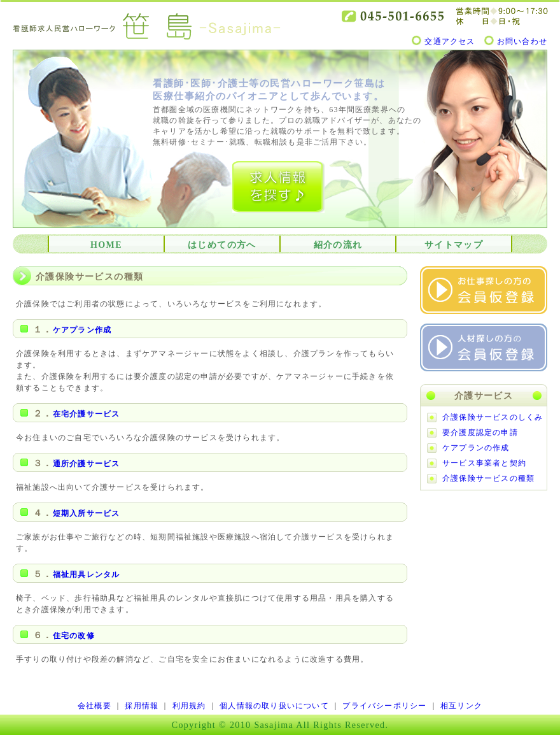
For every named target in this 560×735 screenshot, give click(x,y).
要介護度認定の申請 (480, 432)
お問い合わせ (522, 41)
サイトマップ (454, 245)
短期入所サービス (87, 513)
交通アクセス (450, 41)
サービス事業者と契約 (484, 463)
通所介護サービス (87, 464)
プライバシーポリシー (384, 706)
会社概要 (94, 706)
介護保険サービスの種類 (488, 478)
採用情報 (142, 706)
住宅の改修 (74, 636)
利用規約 (189, 706)
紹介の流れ (338, 245)
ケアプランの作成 (476, 448)
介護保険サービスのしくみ (493, 417)
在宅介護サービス (87, 414)
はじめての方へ (222, 245)
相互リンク (461, 706)
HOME (106, 245)
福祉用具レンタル (87, 574)
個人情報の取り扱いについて (274, 706)
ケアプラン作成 (82, 330)
